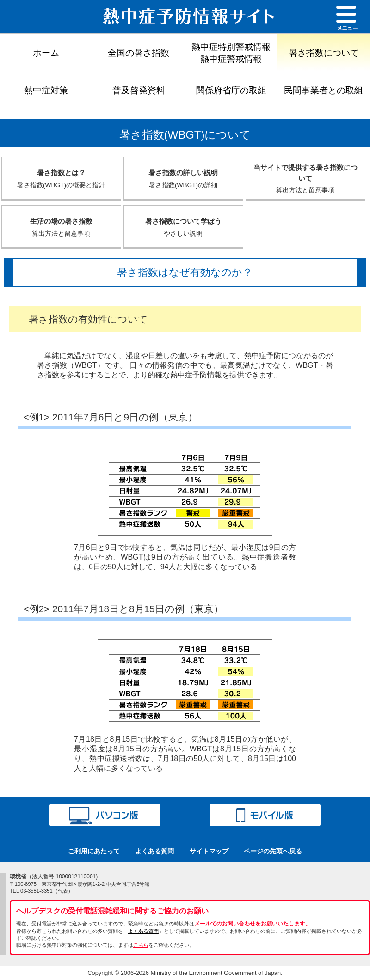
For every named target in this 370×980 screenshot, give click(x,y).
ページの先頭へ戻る (273, 851)
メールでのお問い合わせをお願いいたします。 (253, 924)
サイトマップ (209, 851)
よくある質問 (154, 851)
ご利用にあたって (94, 851)
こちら (141, 945)
